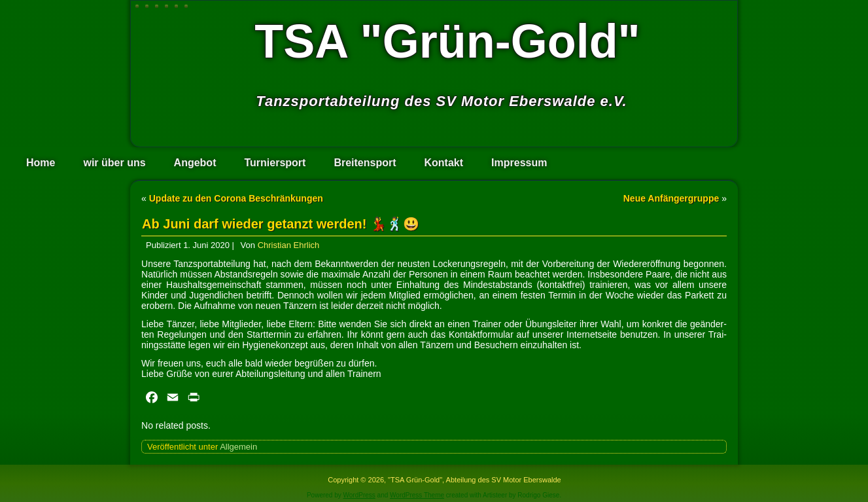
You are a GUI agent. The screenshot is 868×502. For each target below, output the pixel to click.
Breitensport (365, 163)
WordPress (359, 495)
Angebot (195, 163)
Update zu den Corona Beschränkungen (236, 198)
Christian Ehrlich (289, 245)
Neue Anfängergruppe (671, 198)
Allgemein (238, 447)
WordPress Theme (417, 495)
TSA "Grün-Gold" (447, 41)
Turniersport (275, 163)
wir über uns (114, 163)
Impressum (519, 163)
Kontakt (444, 163)
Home (41, 163)
